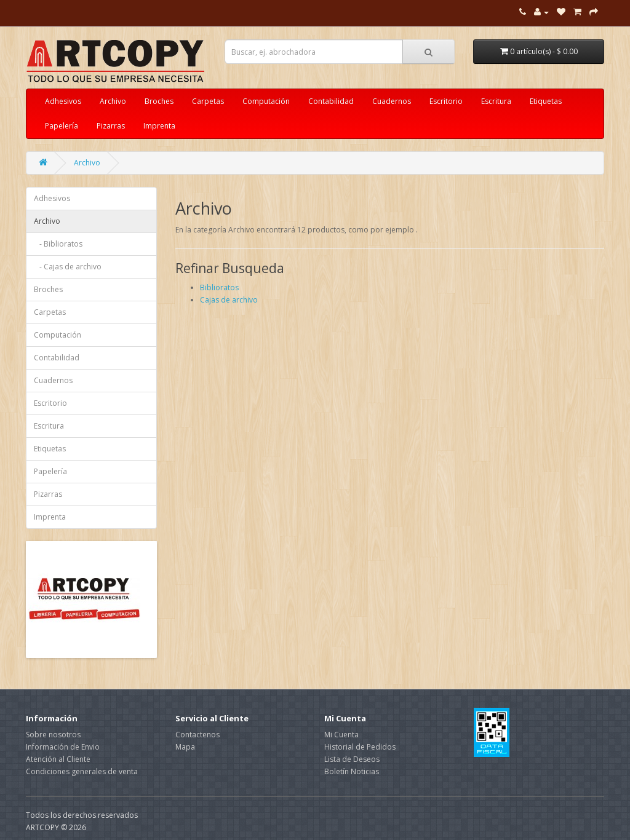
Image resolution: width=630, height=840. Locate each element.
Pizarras (111, 126)
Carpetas (208, 101)
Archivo (113, 101)
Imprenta (159, 126)
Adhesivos (63, 101)
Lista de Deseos (352, 759)
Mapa (185, 747)
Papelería (62, 126)
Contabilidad (331, 101)
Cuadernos (392, 101)
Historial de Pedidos (360, 747)
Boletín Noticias (352, 771)
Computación (266, 101)
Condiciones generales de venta (82, 771)
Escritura (496, 101)
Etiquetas (546, 101)
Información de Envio (63, 747)
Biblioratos (219, 287)
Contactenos (197, 735)
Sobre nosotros (53, 735)
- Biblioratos (58, 244)
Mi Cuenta (341, 735)
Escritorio (446, 101)
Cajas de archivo (229, 300)
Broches (159, 101)
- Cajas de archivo (68, 267)
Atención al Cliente (58, 759)
